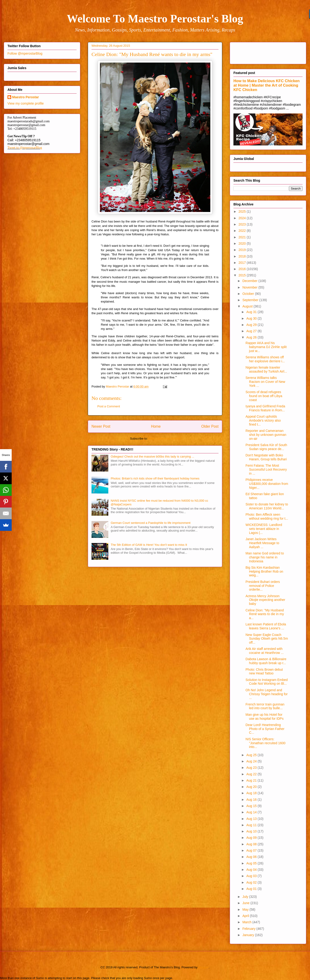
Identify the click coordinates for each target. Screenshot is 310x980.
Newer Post (101, 426)
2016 (243, 269)
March (247, 922)
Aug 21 (252, 780)
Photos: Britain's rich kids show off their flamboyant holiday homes (155, 478)
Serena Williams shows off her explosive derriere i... (265, 359)
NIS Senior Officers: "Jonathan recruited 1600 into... (266, 743)
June (246, 903)
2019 (243, 250)
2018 (243, 256)
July (246, 897)
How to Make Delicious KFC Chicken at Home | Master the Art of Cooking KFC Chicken (267, 85)
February (249, 929)
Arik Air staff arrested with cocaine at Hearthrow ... (265, 651)
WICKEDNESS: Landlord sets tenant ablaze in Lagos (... (264, 529)
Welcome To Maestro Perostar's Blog (155, 19)
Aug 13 (252, 819)
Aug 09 (252, 838)
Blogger (204, 967)
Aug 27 (252, 331)
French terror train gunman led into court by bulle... (265, 706)
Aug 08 (252, 844)
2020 (243, 243)
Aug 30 (252, 318)
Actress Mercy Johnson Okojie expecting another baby (265, 600)
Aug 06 (252, 857)
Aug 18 (252, 793)
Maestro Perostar (25, 97)
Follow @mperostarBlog (25, 53)
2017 (243, 263)
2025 (243, 212)
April (246, 916)
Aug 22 (252, 774)
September (251, 300)
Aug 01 (252, 889)
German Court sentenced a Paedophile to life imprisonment (151, 523)
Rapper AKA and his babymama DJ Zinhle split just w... (266, 347)
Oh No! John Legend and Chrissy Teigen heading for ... (267, 694)
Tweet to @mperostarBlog (25, 148)
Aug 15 (252, 806)
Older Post (210, 426)
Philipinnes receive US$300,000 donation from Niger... (267, 484)
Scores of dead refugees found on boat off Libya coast (264, 396)
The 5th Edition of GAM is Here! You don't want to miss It (149, 545)
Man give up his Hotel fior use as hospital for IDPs (265, 717)
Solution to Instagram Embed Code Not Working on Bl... (267, 682)
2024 (243, 218)
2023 (243, 224)
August (248, 306)
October (249, 294)
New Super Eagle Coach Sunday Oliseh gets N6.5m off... (267, 639)
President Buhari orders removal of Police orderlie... (263, 586)
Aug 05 (252, 863)
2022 (243, 231)
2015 (243, 275)
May (246, 909)
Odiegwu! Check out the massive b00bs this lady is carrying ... (152, 457)
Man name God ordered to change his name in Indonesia (265, 557)
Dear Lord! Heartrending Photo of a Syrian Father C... (265, 729)
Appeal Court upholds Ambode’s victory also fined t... (263, 420)
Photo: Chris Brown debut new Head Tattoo (264, 672)
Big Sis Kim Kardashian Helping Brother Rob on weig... (264, 571)
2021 (243, 237)
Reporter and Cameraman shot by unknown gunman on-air (266, 435)
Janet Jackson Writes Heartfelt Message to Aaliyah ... (262, 543)
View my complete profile (26, 103)
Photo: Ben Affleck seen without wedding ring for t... (267, 516)
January (249, 935)
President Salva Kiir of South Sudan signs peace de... (266, 447)
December (250, 281)
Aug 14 (252, 812)
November (250, 287)
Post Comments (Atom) (164, 439)
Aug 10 (252, 831)
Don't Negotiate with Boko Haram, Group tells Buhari (266, 457)
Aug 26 (252, 337)
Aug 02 (252, 882)
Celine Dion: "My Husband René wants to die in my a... (265, 614)
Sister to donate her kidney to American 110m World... (267, 506)
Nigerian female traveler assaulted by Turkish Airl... (266, 369)
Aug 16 (252, 800)
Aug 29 (252, 325)
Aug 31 (252, 312)
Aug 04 (252, 870)
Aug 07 (252, 850)
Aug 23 (252, 768)
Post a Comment (109, 406)
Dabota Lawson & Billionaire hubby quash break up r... (266, 661)
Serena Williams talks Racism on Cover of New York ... (265, 382)
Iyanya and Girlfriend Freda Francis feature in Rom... (265, 408)
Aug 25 (252, 755)
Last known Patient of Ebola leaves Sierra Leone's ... (266, 626)
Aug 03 (252, 876)
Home (156, 426)
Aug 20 (252, 787)
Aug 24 (252, 761)
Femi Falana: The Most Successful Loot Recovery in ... (266, 469)
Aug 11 (252, 825)
